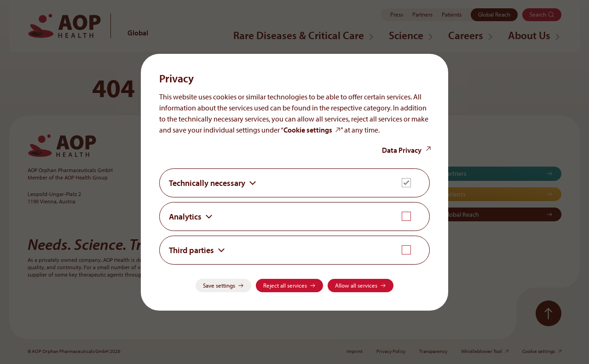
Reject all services (285, 285)
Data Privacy (402, 150)
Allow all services (356, 285)
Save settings (219, 285)
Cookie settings (308, 130)
